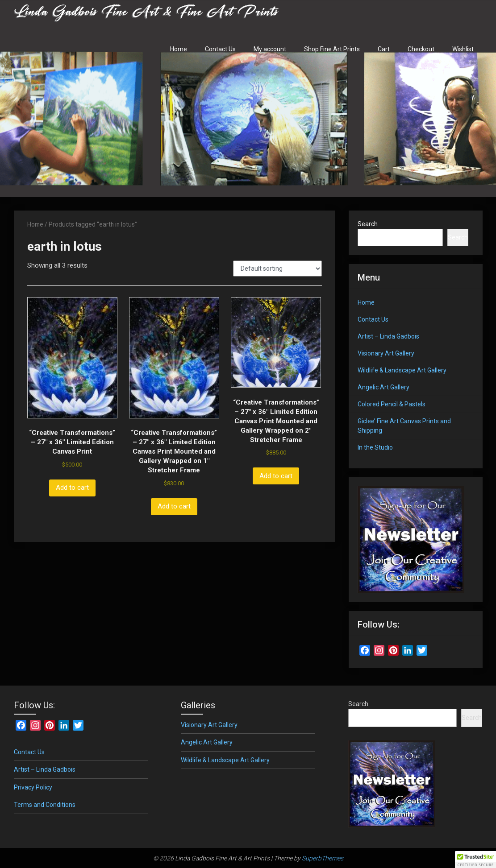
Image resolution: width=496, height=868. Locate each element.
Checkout (421, 49)
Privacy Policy (33, 787)
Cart (384, 49)
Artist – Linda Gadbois (388, 336)
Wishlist (463, 49)
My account (270, 49)
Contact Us (220, 49)
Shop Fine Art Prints (332, 49)
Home (179, 49)
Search (368, 224)
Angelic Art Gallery (383, 387)
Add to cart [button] (72, 488)
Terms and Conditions (45, 805)
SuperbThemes (323, 858)
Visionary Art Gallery (386, 353)
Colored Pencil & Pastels (392, 404)
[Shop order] (277, 269)
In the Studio (375, 447)
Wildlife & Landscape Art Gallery (402, 370)
